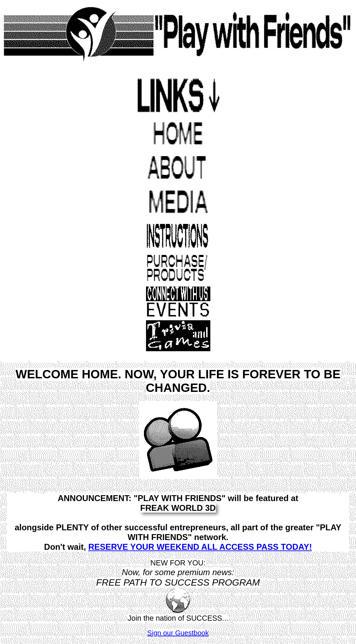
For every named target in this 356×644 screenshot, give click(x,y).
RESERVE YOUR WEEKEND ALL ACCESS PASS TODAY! (200, 547)
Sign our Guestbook (178, 633)
